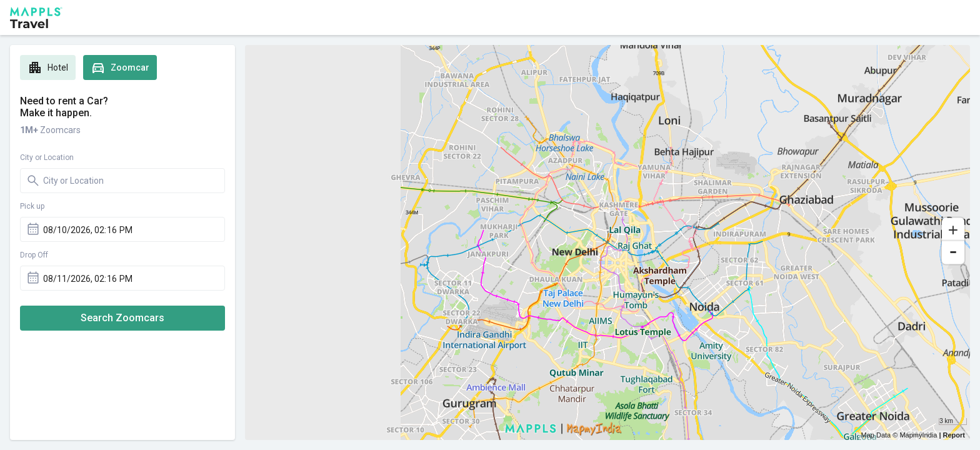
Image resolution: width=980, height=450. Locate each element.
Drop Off (34, 255)
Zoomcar (120, 67)
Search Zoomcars (122, 318)
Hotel (48, 67)
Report (954, 435)
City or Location (47, 157)
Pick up (32, 206)
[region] (607, 242)
